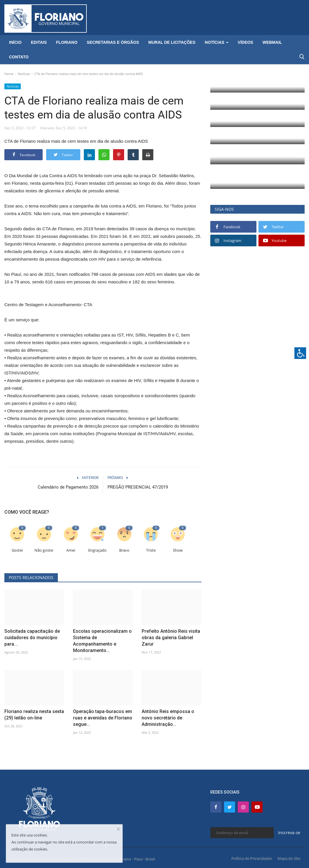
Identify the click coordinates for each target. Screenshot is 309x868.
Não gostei (44, 550)
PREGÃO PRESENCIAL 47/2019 (138, 487)
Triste (151, 550)
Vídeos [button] (245, 42)
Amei (71, 550)
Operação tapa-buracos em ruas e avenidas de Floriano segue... (103, 718)
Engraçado (97, 550)
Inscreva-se (289, 833)
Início (15, 42)
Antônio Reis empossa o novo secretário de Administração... (168, 718)
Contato (19, 57)
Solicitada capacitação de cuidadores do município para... (32, 638)
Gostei (17, 550)
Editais (39, 42)
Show (178, 550)
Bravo (124, 550)
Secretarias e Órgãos (113, 42)
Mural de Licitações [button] (172, 42)
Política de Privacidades (252, 858)
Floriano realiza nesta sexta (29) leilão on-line (34, 715)
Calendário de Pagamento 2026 (68, 487)
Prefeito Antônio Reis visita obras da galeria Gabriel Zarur (171, 638)
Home (9, 74)
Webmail (272, 42)
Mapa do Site (289, 858)
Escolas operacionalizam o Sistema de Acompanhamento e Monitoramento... (102, 641)
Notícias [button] (217, 42)
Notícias (24, 74)
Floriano (67, 42)
